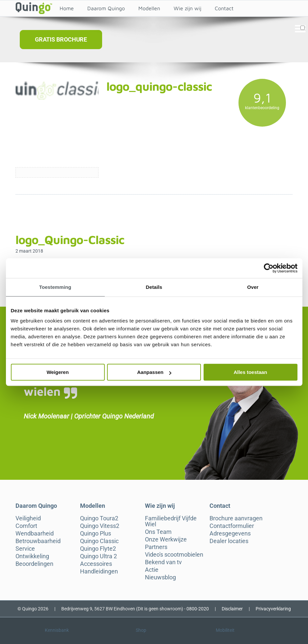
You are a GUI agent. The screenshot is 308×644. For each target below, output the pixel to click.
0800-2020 (198, 609)
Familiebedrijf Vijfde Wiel (171, 521)
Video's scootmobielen (174, 555)
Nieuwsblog (160, 577)
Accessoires (96, 564)
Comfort (26, 526)
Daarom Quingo (106, 8)
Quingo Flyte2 (98, 549)
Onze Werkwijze (166, 539)
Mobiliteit (225, 630)
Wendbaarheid (35, 534)
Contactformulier (232, 526)
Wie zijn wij (187, 8)
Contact (224, 8)
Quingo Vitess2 (100, 526)
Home (67, 8)
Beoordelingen (34, 564)
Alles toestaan (250, 372)
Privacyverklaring (273, 609)
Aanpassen (154, 372)
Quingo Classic (99, 541)
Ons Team (158, 532)
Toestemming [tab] (55, 287)
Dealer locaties (229, 541)
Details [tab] (154, 287)
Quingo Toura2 (99, 518)
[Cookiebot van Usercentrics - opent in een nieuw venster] (269, 268)
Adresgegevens (230, 534)
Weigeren (57, 372)
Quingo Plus (96, 534)
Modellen (149, 8)
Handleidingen (99, 571)
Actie (152, 570)
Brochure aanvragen (236, 518)
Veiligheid (28, 518)
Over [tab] (253, 287)
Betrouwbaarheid (38, 541)
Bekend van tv (163, 562)
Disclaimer (232, 609)
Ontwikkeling (32, 556)
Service (25, 549)
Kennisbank (57, 630)
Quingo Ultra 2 (98, 556)
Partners (156, 547)
